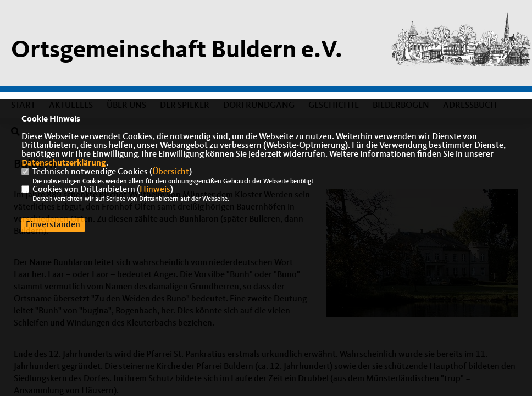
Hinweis (155, 190)
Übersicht (171, 172)
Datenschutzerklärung (64, 163)
